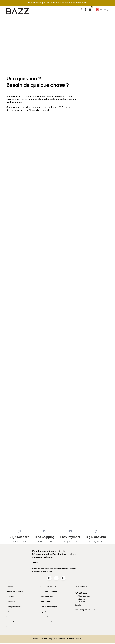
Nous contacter (47, 598)
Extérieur (10, 613)
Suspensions (11, 598)
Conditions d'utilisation (39, 640)
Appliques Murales (14, 608)
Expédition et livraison (49, 613)
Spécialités (11, 618)
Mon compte (46, 603)
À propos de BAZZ (48, 623)
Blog (42, 628)
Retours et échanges (49, 608)
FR (105, 10)
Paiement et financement (51, 618)
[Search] (81, 10)
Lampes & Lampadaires (16, 623)
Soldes (9, 628)
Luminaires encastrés (15, 593)
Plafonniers (11, 603)
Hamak (81, 640)
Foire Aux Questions (49, 593)
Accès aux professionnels (85, 611)
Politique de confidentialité (56, 640)
